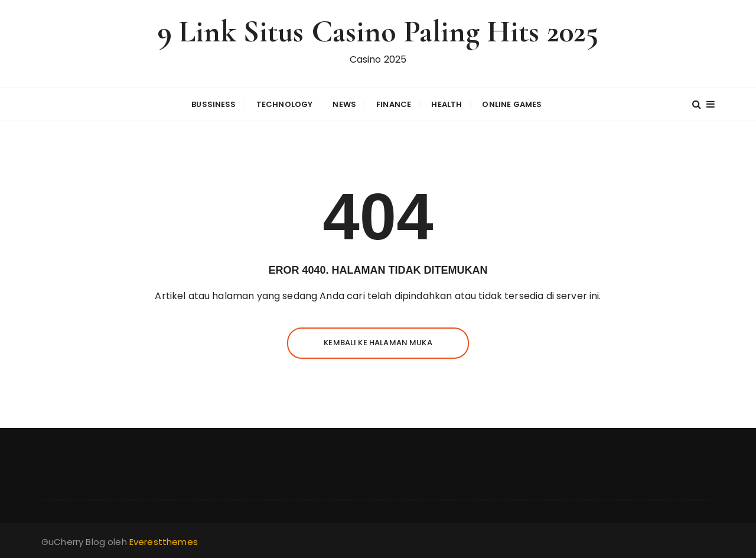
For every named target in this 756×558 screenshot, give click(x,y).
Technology (285, 104)
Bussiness (214, 104)
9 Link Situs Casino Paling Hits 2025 (378, 32)
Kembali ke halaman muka (378, 343)
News (344, 104)
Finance (394, 104)
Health (447, 104)
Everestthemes (164, 542)
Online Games (512, 104)
